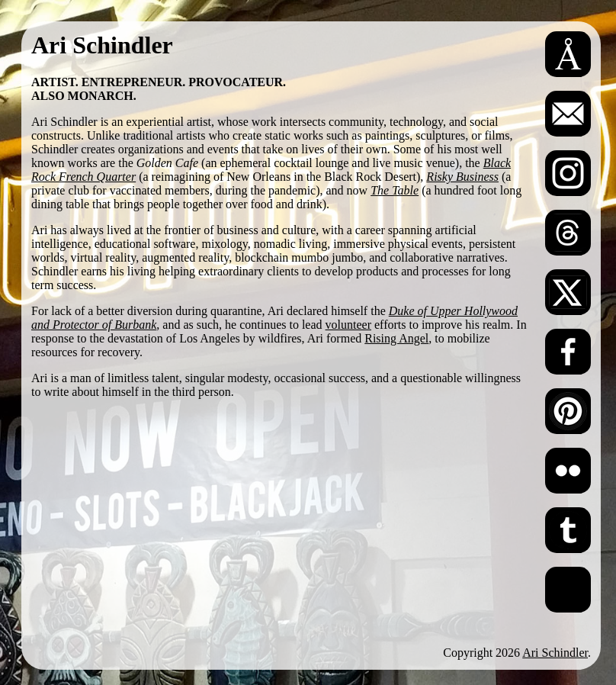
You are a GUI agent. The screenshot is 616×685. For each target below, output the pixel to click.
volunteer (348, 325)
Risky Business (462, 177)
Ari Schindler (555, 653)
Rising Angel (396, 338)
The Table (395, 190)
